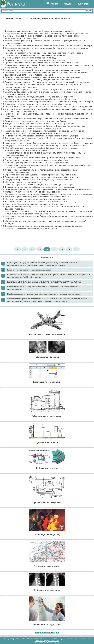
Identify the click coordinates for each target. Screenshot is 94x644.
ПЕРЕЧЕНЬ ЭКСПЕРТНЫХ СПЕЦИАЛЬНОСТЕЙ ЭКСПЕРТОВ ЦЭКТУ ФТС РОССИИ (44, 282)
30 (39, 249)
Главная (54, 4)
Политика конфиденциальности (47, 641)
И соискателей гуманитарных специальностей (29, 270)
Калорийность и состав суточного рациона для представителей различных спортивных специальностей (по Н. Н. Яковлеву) (49, 276)
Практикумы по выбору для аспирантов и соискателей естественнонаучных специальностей (43, 288)
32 (54, 249)
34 (69, 249)
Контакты (84, 4)
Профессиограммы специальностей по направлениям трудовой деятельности (44, 294)
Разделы (68, 4)
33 (62, 249)
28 (25, 249)
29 (32, 249)
